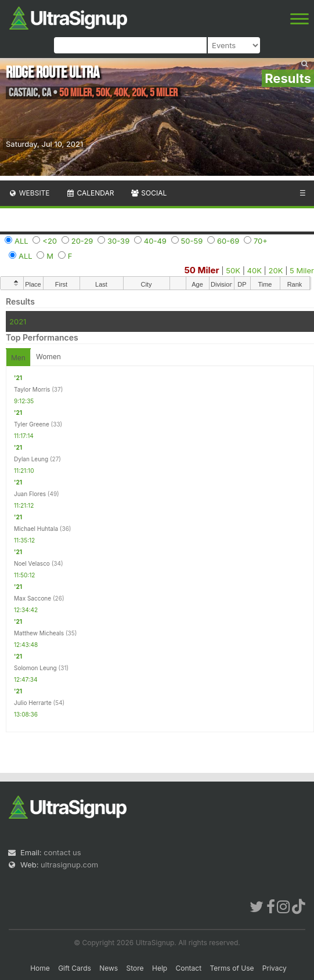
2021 (18, 321)
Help (160, 968)
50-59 (192, 241)
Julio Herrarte (33, 703)
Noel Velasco (32, 563)
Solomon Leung (35, 668)
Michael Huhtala (36, 529)
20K (276, 270)
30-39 (118, 241)
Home (40, 968)
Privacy (275, 968)
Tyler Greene (32, 424)
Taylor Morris (32, 389)
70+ (261, 241)
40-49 (155, 241)
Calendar (90, 193)
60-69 (228, 241)
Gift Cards (75, 968)
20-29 (82, 241)
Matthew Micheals (39, 633)
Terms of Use (232, 968)
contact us (62, 852)
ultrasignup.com (69, 865)
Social (148, 193)
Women (48, 357)
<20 (50, 241)
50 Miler (202, 270)
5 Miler (302, 270)
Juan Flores (30, 494)
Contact (189, 968)
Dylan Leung (31, 459)
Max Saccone (33, 598)
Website (29, 193)
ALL (21, 241)
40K (255, 270)
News (109, 968)
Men (18, 358)
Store (135, 968)
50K (233, 270)
